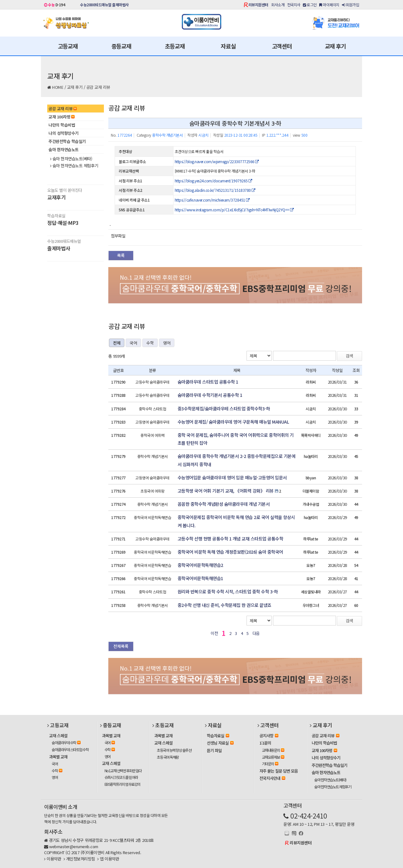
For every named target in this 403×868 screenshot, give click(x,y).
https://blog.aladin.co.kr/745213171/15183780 (215, 190)
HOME (58, 87)
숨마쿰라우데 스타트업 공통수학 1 (208, 382)
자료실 (228, 46)
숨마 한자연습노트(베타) (71, 159)
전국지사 (294, 5)
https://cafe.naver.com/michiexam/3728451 (212, 200)
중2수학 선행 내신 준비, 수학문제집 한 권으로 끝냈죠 (224, 605)
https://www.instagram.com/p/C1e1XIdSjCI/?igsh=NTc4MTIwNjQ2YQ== (234, 210)
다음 (256, 633)
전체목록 (121, 646)
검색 (349, 356)
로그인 (310, 5)
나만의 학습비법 (62, 125)
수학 (150, 343)
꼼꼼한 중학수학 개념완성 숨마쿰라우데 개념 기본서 (224, 504)
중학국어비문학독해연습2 (200, 565)
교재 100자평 (62, 117)
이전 (214, 633)
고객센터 (282, 46)
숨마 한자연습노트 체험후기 (74, 166)
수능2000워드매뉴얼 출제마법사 (104, 5)
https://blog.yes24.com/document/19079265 (213, 181)
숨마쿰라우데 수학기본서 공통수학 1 (210, 395)
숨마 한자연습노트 (64, 149)
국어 (133, 343)
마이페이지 (329, 5)
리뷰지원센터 (258, 5)
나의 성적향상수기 (64, 133)
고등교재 (68, 46)
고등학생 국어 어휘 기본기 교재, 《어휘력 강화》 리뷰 (226, 491)
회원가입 (350, 5)
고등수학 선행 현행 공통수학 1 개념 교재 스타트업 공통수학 (230, 539)
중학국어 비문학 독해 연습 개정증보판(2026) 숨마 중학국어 (230, 552)
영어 (167, 343)
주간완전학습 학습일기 (67, 141)
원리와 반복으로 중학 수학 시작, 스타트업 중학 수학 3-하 (228, 591)
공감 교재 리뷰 (98, 87)
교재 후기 (335, 46)
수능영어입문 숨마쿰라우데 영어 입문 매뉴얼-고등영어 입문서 (232, 477)
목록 (121, 255)
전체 (117, 343)
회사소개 (278, 5)
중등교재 (121, 46)
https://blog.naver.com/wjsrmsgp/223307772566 (217, 161)
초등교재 (175, 46)
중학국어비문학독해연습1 (200, 578)
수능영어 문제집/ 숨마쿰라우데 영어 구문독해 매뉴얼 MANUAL (233, 422)
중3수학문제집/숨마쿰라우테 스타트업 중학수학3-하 (224, 408)
